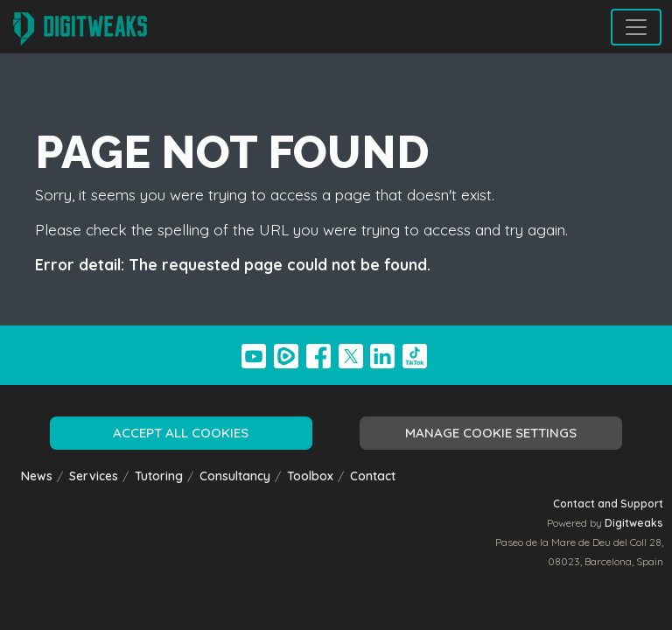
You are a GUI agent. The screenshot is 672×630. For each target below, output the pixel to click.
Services (94, 476)
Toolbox (310, 476)
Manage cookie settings (491, 433)
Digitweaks (634, 523)
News (37, 476)
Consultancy (235, 476)
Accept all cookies (181, 433)
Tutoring (159, 476)
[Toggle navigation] (636, 27)
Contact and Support (608, 504)
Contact (373, 476)
